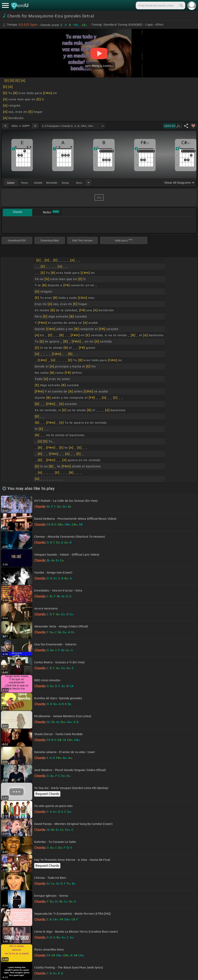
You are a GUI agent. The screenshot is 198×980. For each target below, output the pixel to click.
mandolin (52, 183)
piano (25, 183)
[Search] (181, 5)
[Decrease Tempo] (5, 126)
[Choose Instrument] (88, 183)
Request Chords (47, 794)
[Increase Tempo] (35, 126)
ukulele (38, 183)
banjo (65, 183)
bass (79, 183)
